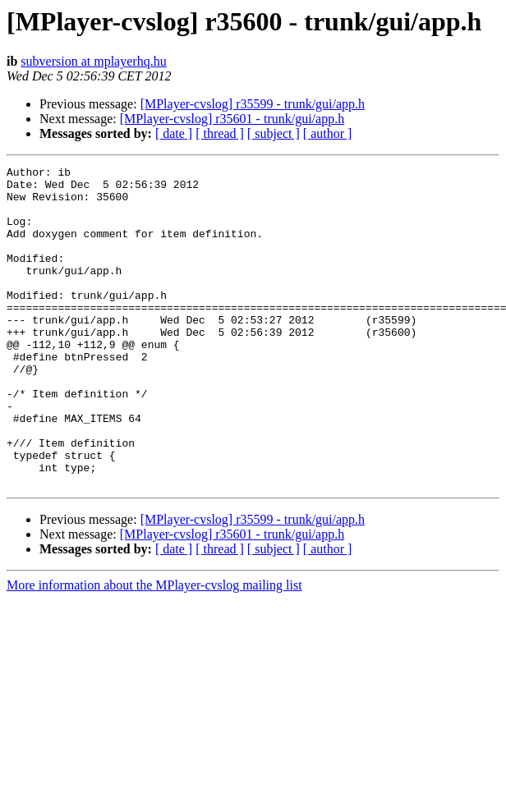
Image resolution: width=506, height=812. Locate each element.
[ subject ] (274, 133)
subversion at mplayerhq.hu (93, 61)
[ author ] (328, 133)
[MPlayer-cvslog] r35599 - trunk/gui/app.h (253, 104)
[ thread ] (220, 133)
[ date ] (174, 133)
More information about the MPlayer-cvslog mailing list (154, 649)
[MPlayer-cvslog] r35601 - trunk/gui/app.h (232, 119)
